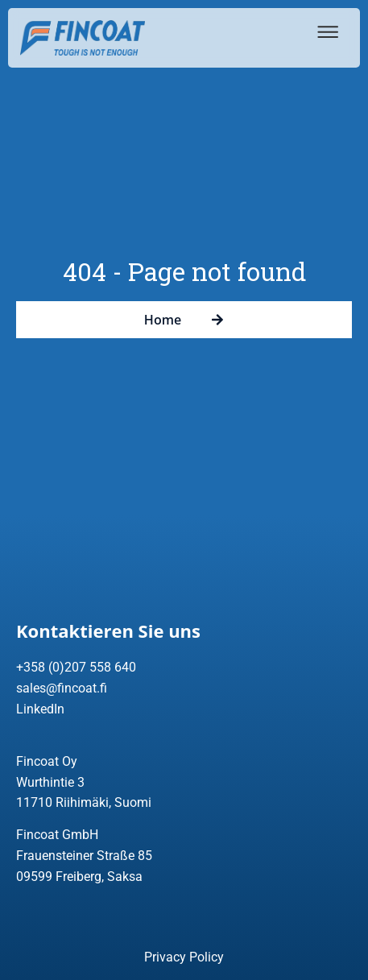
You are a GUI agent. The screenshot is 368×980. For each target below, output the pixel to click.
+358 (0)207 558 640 (76, 667)
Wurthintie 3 (50, 782)
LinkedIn (40, 709)
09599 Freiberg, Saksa (79, 877)
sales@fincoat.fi (62, 688)
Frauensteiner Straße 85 (84, 856)
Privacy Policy (184, 957)
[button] (325, 32)
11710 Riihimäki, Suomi (84, 802)
